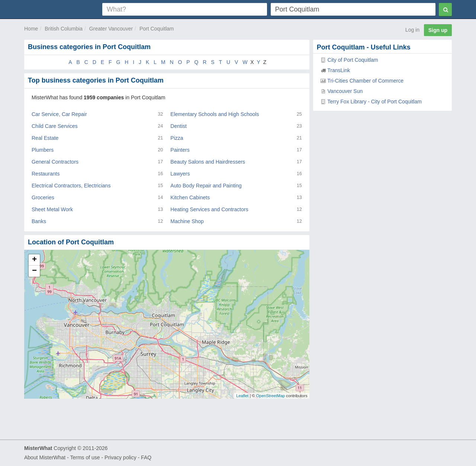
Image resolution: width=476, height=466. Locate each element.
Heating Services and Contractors (209, 209)
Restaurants (46, 174)
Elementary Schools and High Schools (215, 114)
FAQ (146, 457)
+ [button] (34, 260)
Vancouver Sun (345, 91)
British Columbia (64, 29)
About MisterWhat (45, 457)
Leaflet (242, 396)
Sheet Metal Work (52, 209)
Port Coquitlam (157, 29)
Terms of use (85, 457)
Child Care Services (55, 126)
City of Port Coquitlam (353, 60)
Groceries (43, 197)
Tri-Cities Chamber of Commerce (365, 81)
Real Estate (45, 138)
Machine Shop (187, 221)
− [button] (34, 271)
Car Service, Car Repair (59, 114)
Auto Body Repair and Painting (206, 186)
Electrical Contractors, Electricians (71, 186)
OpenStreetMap (270, 396)
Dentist (178, 126)
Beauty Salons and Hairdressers (208, 162)
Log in (412, 30)
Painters (180, 150)
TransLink (339, 70)
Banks (39, 221)
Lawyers (180, 174)
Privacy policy (120, 457)
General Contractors (55, 162)
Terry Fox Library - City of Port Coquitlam (374, 102)
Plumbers (43, 150)
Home (31, 29)
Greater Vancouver (111, 29)
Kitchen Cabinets (190, 197)
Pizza (177, 138)
